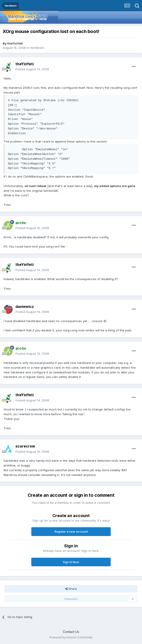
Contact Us (71, 632)
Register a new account (71, 532)
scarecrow (25, 446)
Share (71, 589)
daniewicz (25, 307)
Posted (32, 69)
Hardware (37, 48)
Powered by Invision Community (71, 637)
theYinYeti (15, 43)
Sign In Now (71, 562)
